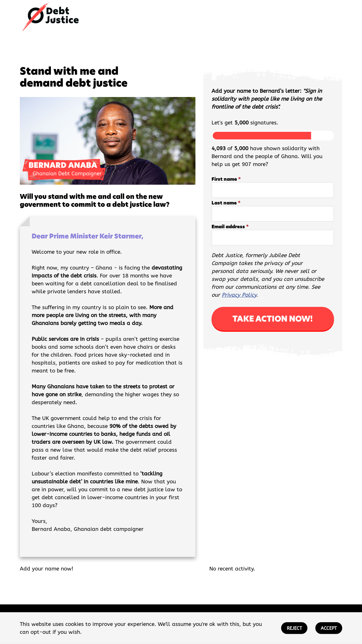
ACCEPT (329, 628)
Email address (230, 227)
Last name (226, 203)
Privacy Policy (239, 295)
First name (226, 179)
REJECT (294, 628)
